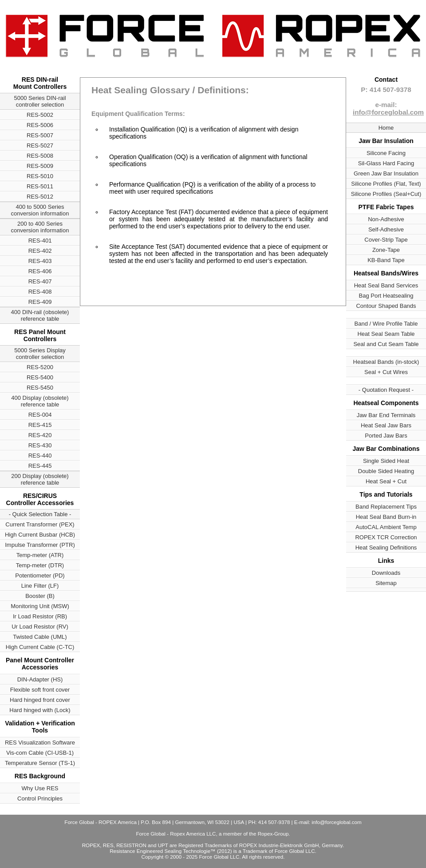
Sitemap (386, 583)
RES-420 (40, 435)
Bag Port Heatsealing (386, 296)
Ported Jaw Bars (386, 436)
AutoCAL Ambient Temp (386, 527)
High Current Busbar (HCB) (40, 535)
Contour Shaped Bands (386, 306)
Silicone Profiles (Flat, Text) (386, 184)
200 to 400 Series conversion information (40, 227)
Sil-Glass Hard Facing (386, 163)
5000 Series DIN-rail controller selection (40, 101)
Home (386, 128)
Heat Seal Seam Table (386, 334)
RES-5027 (40, 145)
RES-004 (40, 415)
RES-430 (40, 445)
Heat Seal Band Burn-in (386, 517)
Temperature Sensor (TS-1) (40, 763)
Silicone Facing (386, 153)
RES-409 (40, 302)
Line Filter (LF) (40, 586)
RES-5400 (40, 377)
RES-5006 (40, 125)
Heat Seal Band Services (386, 285)
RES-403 (40, 261)
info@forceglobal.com (388, 112)
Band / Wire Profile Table (386, 324)
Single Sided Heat (386, 461)
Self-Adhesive (386, 229)
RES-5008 (40, 156)
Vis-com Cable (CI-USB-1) (40, 753)
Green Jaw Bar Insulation (386, 173)
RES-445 (40, 466)
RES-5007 (40, 135)
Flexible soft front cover (40, 690)
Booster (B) (40, 596)
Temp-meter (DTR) (40, 565)
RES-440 (40, 456)
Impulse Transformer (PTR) (40, 545)
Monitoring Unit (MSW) (40, 606)
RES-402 (40, 251)
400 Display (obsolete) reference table (40, 401)
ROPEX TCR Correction (386, 537)
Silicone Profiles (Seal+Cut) (386, 194)
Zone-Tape (386, 250)
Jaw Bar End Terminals (386, 415)
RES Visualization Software (40, 743)
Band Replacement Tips (386, 507)
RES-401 (40, 241)
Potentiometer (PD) (40, 575)
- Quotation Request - (386, 390)
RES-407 (40, 281)
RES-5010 (40, 176)
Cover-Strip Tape (386, 240)
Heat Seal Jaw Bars (386, 425)
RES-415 (40, 425)
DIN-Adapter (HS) (40, 679)
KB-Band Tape (386, 260)
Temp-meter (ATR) (40, 555)
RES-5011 (40, 186)
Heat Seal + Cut (386, 481)
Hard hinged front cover (40, 700)
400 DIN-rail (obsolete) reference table (40, 315)
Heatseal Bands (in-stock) (386, 362)
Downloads (386, 573)
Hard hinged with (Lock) (40, 710)
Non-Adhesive (386, 219)
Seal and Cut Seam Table (386, 344)
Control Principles (40, 798)
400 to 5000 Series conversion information (40, 210)
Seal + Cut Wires (386, 372)
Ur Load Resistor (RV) (40, 627)
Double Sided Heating (386, 471)
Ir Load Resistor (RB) (40, 616)
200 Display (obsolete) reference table (40, 479)
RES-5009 (40, 166)
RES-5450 (40, 388)
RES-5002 (40, 115)
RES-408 (40, 292)
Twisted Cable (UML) (40, 637)
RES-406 (40, 271)
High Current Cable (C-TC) (40, 647)
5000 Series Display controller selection (40, 354)
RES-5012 (40, 197)
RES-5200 (40, 367)
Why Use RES (40, 788)
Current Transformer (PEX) (40, 524)
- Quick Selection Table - (40, 514)
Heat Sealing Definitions (386, 547)
